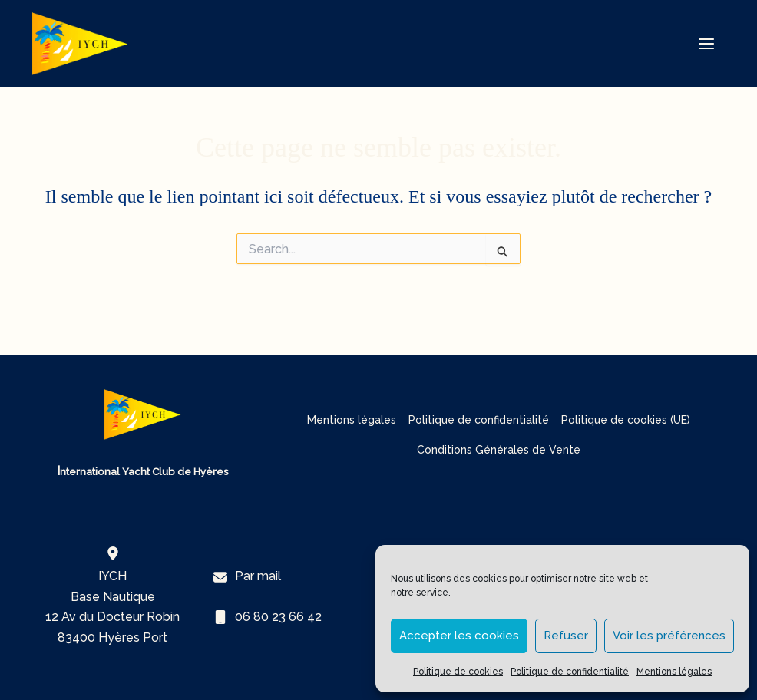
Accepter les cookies (459, 636)
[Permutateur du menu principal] (706, 44)
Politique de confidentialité (570, 672)
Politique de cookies (458, 672)
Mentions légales (674, 672)
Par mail (258, 576)
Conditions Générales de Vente (499, 450)
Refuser (566, 636)
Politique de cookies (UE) (626, 420)
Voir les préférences (669, 636)
